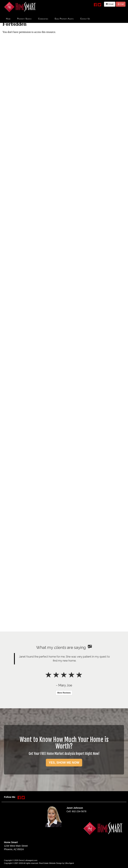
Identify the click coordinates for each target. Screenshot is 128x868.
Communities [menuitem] (43, 19)
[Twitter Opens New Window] (99, 4)
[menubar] (48, 19)
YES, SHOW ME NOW (64, 763)
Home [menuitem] (8, 19)
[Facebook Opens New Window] (95, 4)
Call (121, 4)
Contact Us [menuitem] (85, 19)
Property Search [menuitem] (24, 19)
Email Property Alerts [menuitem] (64, 19)
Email (110, 4)
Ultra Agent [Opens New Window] (69, 863)
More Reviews (64, 693)
